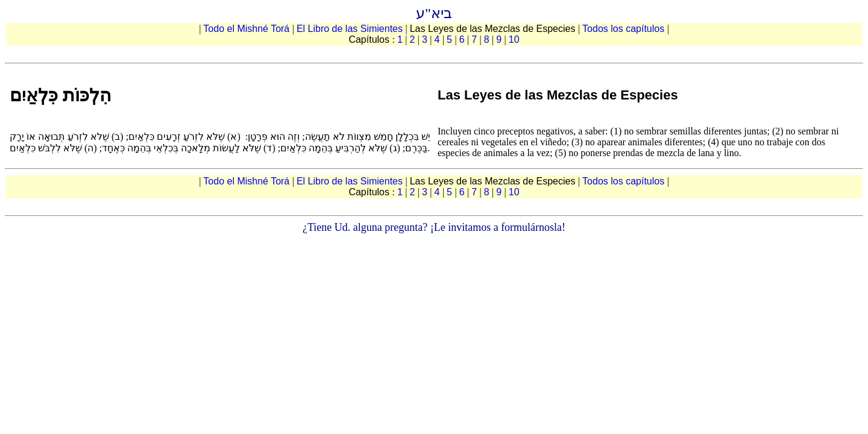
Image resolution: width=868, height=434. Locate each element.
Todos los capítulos (625, 29)
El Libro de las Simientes (351, 29)
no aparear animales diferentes (644, 142)
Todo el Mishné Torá (247, 29)
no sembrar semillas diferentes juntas (695, 131)
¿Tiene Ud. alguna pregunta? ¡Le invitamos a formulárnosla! (434, 227)
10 (514, 39)
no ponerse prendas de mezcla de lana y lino (654, 153)
